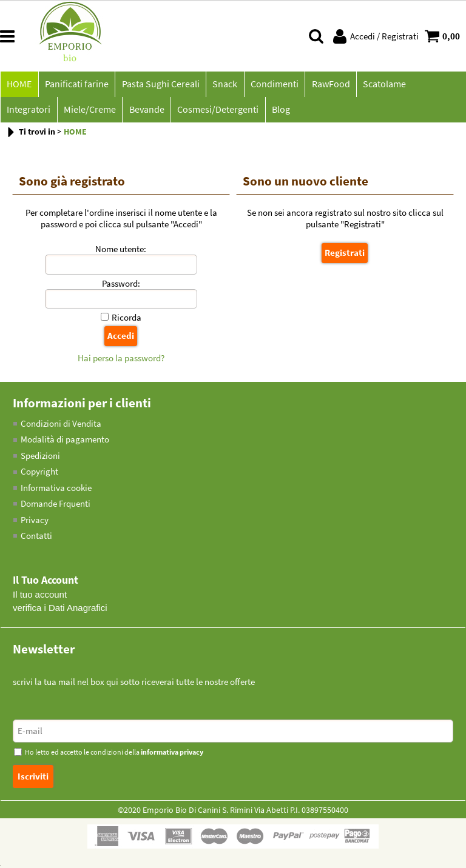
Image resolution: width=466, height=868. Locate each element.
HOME (19, 85)
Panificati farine (76, 85)
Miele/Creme (33, 111)
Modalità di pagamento (65, 441)
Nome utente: (121, 251)
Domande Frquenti (56, 505)
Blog (223, 111)
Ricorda (127, 319)
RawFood (329, 85)
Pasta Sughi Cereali (160, 85)
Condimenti (273, 85)
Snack (224, 85)
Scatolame (382, 85)
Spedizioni (40, 457)
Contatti (36, 537)
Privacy (35, 522)
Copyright (39, 473)
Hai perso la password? (121, 360)
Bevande (89, 111)
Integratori (438, 85)
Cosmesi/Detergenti (160, 111)
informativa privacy (172, 754)
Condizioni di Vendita (61, 425)
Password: (121, 285)
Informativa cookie (56, 489)
